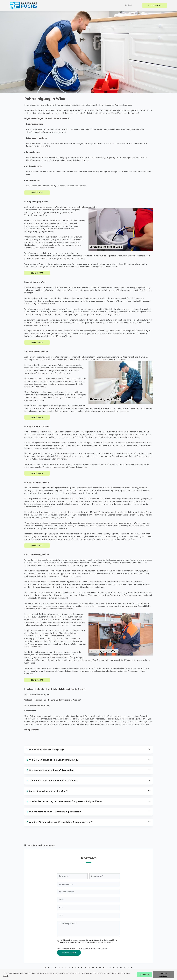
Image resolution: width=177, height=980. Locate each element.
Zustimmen (144, 975)
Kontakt (129, 5)
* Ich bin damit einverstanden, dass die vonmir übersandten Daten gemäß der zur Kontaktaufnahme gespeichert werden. (88, 941)
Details (6, 976)
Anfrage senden (69, 953)
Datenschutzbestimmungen (70, 942)
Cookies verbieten (164, 975)
